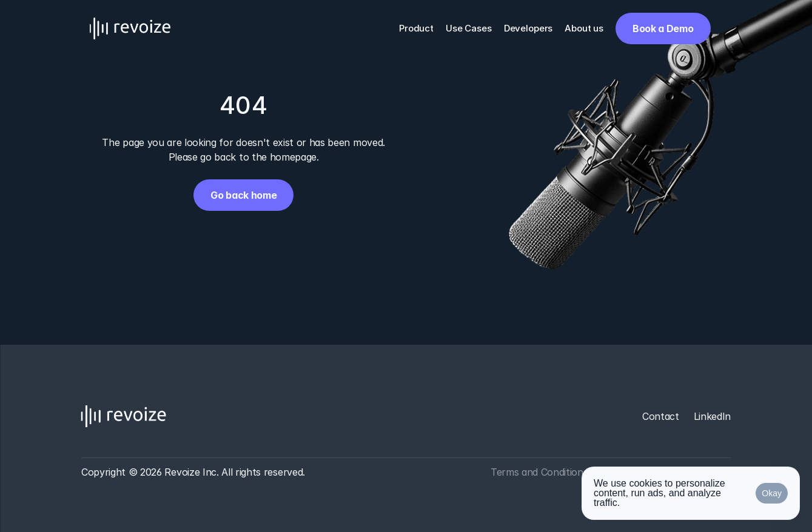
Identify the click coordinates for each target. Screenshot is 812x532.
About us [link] (584, 28)
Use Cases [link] (469, 28)
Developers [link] (528, 28)
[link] (663, 28)
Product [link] (416, 28)
